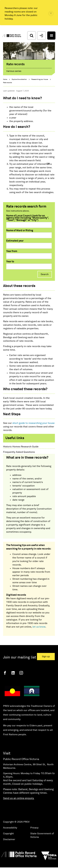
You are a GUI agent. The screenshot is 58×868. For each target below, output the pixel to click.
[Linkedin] (13, 673)
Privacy (34, 828)
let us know (39, 627)
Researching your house (40, 79)
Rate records (8, 83)
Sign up (46, 657)
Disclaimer (9, 839)
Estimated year (15, 241)
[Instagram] (21, 673)
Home (5, 79)
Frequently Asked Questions (19, 452)
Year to (10, 262)
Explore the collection (19, 79)
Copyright (8, 834)
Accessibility (10, 828)
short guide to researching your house (33, 423)
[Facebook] (5, 673)
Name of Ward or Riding (20, 230)
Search (45, 274)
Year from (12, 251)
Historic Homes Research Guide (21, 447)
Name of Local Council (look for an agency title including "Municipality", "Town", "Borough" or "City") (27, 218)
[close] (51, 14)
